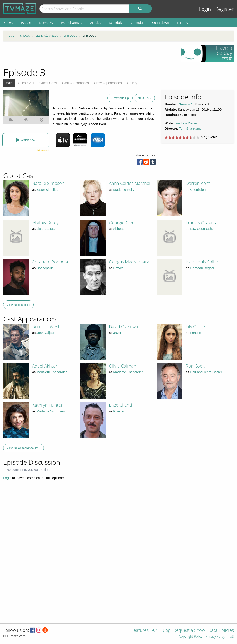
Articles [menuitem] (96, 23)
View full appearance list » (24, 448)
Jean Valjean (46, 333)
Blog (166, 631)
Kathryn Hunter (47, 405)
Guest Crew (48, 83)
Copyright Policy (191, 637)
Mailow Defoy (45, 222)
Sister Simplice (47, 190)
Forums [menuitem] (182, 23)
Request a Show (189, 631)
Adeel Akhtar (45, 366)
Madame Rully (124, 190)
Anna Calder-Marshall (130, 183)
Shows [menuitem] (8, 23)
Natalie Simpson (48, 183)
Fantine (196, 333)
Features (140, 631)
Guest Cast (26, 83)
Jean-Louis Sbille (202, 262)
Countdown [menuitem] (161, 23)
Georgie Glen (122, 222)
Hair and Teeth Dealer (206, 372)
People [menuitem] (26, 23)
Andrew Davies (187, 123)
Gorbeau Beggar (202, 268)
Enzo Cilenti (120, 405)
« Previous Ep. (120, 98)
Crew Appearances (108, 83)
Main (9, 83)
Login (205, 9)
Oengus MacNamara (129, 262)
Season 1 (186, 104)
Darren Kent (198, 183)
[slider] (182, 137)
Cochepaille (45, 268)
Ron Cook (195, 366)
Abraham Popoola (50, 262)
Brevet (118, 268)
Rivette (118, 411)
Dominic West (46, 327)
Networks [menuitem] (46, 23)
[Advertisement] (89, 54)
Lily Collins (196, 327)
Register (224, 9)
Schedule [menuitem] (116, 23)
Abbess (119, 229)
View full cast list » (19, 305)
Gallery (132, 83)
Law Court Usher (202, 229)
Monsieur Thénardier (52, 372)
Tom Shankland (190, 128)
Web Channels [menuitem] (71, 23)
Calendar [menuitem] (137, 23)
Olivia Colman (123, 366)
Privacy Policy (215, 637)
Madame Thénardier (128, 372)
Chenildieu (198, 190)
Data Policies (221, 631)
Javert (118, 333)
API (155, 631)
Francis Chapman (203, 222)
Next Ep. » (145, 98)
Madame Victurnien (51, 411)
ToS (231, 637)
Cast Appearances (75, 83)
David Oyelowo (124, 327)
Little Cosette (46, 229)
